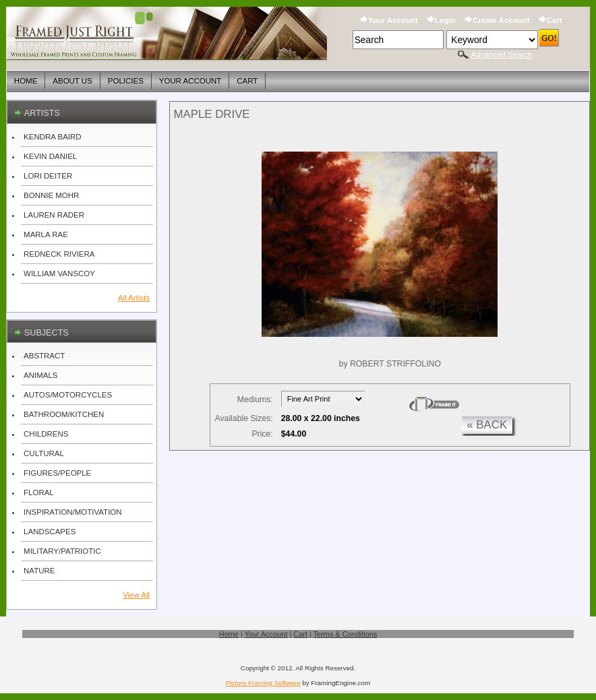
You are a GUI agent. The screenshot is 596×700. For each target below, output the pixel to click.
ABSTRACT (44, 356)
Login (445, 20)
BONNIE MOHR (51, 195)
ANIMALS (40, 375)
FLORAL (39, 492)
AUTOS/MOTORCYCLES (68, 395)
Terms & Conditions (346, 634)
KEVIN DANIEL (50, 156)
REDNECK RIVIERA (59, 254)
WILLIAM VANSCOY (59, 274)
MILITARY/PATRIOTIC (62, 551)
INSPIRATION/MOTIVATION (72, 512)
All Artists (134, 298)
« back (487, 425)
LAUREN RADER (54, 215)
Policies (126, 81)
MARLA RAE (46, 234)
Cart (555, 20)
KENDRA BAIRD (53, 137)
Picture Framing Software (263, 683)
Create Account (501, 20)
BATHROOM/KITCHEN (64, 414)
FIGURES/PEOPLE (57, 473)
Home (26, 81)
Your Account (393, 20)
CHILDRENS (46, 434)
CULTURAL (44, 453)
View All (136, 595)
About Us (72, 81)
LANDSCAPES (50, 532)
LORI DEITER (48, 176)
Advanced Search (502, 55)
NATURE (39, 571)
